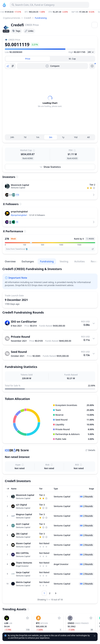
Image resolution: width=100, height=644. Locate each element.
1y (63, 146)
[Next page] (56, 602)
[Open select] (91, 52)
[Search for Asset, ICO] (49, 5)
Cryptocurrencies (12, 18)
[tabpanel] (50, 106)
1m (38, 146)
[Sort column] (7, 497)
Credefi (27, 18)
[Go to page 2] (50, 602)
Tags (16, 31)
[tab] (28, 59)
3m (51, 146)
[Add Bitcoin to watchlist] (59, 626)
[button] (50, 12)
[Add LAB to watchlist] (27, 626)
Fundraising (41, 18)
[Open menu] (95, 25)
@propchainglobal (19, 224)
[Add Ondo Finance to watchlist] (91, 626)
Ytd (76, 146)
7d (25, 146)
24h (12, 146)
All (88, 146)
